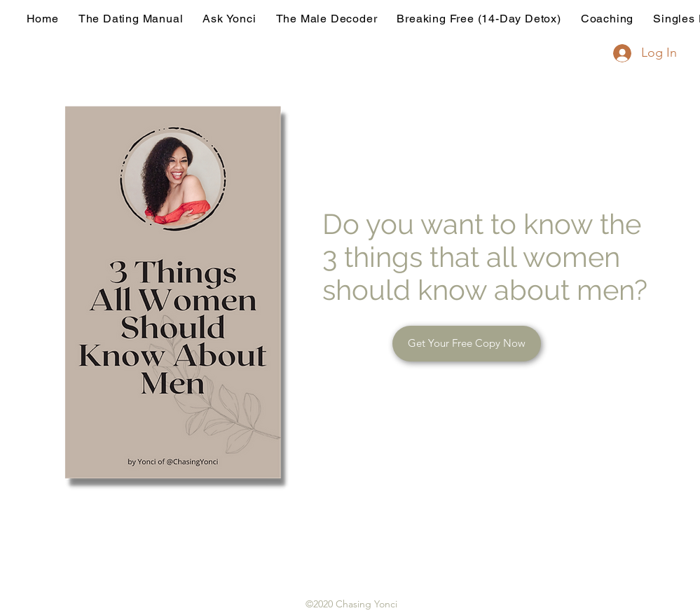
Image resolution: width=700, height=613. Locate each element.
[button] (467, 344)
